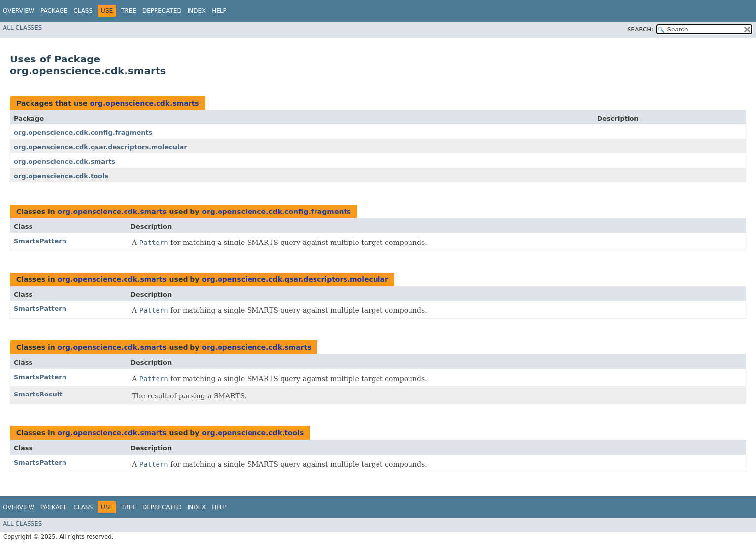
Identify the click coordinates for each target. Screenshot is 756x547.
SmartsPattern (40, 241)
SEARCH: (641, 30)
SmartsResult (38, 394)
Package (54, 11)
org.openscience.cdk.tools (61, 176)
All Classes (22, 28)
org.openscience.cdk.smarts (144, 103)
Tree (129, 11)
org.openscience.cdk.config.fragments (83, 133)
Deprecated (162, 11)
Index (197, 11)
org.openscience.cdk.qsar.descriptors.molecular (100, 147)
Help (219, 11)
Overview (19, 11)
